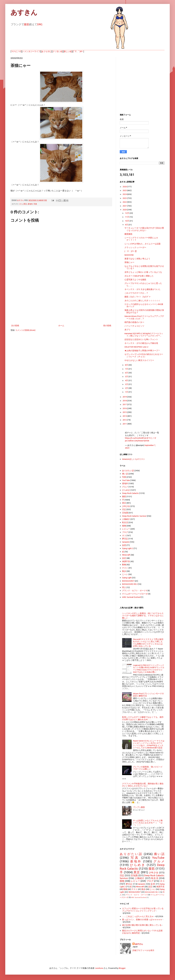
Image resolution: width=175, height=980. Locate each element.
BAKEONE (129, 255)
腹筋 (27, 24)
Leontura (99, 968)
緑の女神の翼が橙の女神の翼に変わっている (142, 925)
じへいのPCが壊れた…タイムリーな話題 (142, 244)
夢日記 (125, 539)
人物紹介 (126, 519)
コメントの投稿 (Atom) (25, 330)
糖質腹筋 (128, 234)
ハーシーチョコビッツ (134, 326)
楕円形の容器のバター (134, 322)
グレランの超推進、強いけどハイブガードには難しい (148, 768)
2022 (125, 202)
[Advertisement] (61, 302)
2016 (125, 408)
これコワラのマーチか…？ (136, 293)
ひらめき (126, 490)
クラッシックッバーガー (135, 247)
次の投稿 (15, 326)
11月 (127, 217)
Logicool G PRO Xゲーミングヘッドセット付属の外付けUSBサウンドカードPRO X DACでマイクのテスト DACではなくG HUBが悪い (149, 669)
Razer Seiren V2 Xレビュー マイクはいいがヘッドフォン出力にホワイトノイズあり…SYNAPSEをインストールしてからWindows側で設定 (149, 744)
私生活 (125, 522)
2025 (125, 190)
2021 (125, 206)
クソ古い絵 (58, 51)
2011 (125, 424)
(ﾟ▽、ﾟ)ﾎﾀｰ (78, 51)
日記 (124, 509)
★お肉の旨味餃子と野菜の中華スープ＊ (142, 351)
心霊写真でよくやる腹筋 (135, 280)
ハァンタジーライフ (31, 51)
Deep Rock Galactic (130, 493)
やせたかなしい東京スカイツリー (139, 360)
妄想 (124, 545)
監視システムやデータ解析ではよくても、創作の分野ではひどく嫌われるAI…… (143, 718)
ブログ (125, 532)
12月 (127, 213)
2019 (125, 397)
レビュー (126, 529)
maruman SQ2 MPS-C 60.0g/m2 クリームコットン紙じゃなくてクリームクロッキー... (144, 335)
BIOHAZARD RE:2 (130, 584)
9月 (127, 225)
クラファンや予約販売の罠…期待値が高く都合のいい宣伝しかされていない (143, 785)
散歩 (124, 571)
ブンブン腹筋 (139, 807)
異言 (25, 204)
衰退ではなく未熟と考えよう (137, 259)
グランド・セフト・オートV (135, 590)
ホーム (61, 326)
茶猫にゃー (129, 262)
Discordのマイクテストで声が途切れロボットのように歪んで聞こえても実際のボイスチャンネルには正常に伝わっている (148, 643)
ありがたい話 (128, 471)
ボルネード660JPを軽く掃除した (139, 276)
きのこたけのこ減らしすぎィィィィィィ (142, 300)
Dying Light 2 (128, 548)
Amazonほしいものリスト (134, 459)
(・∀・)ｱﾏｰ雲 (131, 251)
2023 (125, 198)
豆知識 (125, 513)
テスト (125, 568)
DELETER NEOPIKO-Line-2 (136, 347)
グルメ (125, 487)
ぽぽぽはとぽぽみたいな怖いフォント (141, 339)
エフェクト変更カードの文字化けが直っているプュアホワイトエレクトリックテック (143, 910)
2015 (125, 412)
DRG (40, 24)
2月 (127, 388)
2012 (125, 420)
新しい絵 (68, 51)
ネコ (21, 204)
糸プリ (127, 330)
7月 (127, 369)
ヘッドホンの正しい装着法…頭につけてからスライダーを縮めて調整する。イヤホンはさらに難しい (143, 616)
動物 (124, 565)
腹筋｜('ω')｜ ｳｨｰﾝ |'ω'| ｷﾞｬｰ (138, 297)
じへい (125, 574)
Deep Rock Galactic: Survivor (134, 516)
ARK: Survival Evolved (131, 597)
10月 (127, 221)
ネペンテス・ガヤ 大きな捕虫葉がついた (142, 289)
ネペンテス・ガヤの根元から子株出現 (141, 343)
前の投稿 (107, 326)
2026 (125, 187)
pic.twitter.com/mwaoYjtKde (137, 441)
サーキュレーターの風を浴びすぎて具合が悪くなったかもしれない (144, 229)
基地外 (30, 204)
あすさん (139, 944)
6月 (127, 373)
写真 (35, 204)
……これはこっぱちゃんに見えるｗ (138, 916)
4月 (127, 380)
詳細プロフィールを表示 (143, 950)
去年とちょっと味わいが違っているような (143, 272)
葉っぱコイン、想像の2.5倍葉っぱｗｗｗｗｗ (142, 919)
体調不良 (126, 561)
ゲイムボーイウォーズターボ (135, 594)
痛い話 (125, 474)
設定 (124, 558)
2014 (125, 416)
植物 (124, 526)
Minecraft (126, 555)
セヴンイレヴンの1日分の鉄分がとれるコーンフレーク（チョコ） (144, 355)
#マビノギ (152, 438)
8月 (127, 365)
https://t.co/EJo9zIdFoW (136, 438)
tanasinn (126, 542)
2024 (125, 194)
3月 (127, 384)
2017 (125, 404)
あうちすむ (46, 51)
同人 (124, 587)
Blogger (122, 968)
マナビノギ (16, 51)
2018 (125, 401)
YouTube (126, 480)
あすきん (24, 13)
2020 (125, 210)
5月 (127, 376)
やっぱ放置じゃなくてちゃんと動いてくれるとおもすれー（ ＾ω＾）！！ (148, 823)
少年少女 (126, 506)
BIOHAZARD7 (128, 581)
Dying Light (127, 578)
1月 (127, 392)
